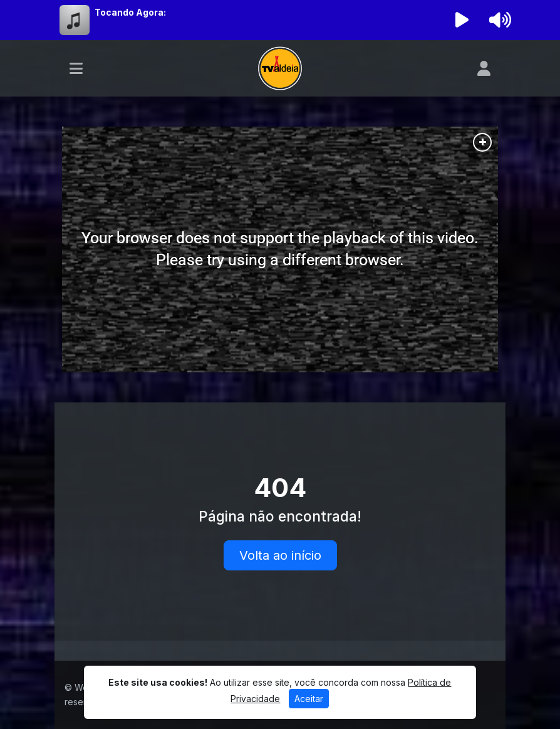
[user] (484, 68)
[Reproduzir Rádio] (462, 20)
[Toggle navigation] (76, 68)
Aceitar (309, 699)
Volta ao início (280, 555)
